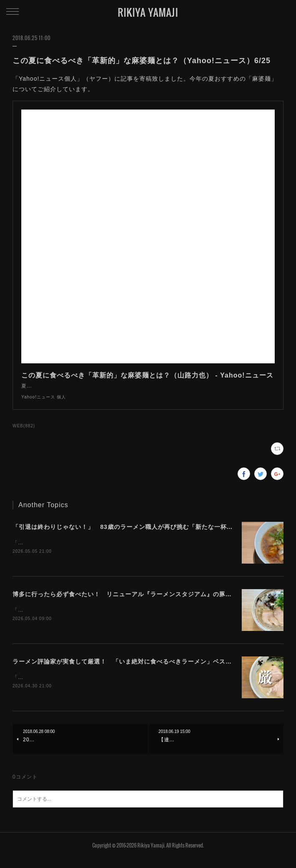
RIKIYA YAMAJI (148, 12)
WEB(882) (24, 434)
